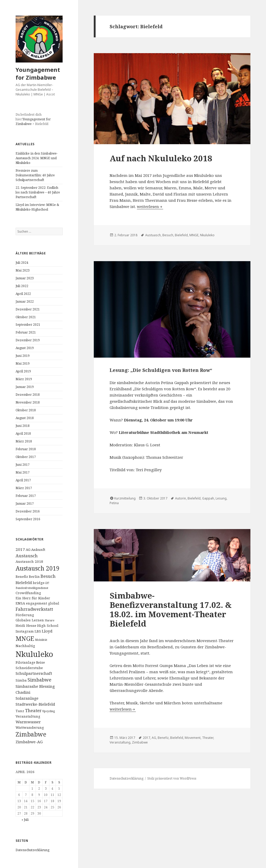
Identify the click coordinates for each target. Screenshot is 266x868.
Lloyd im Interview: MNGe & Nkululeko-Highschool (37, 207)
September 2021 (28, 325)
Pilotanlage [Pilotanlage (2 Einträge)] (25, 662)
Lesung (221, 498)
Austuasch (153, 235)
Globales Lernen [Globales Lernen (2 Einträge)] (30, 620)
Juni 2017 (23, 465)
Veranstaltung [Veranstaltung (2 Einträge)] (28, 716)
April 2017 (23, 480)
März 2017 (24, 488)
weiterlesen (150, 206)
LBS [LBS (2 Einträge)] (38, 631)
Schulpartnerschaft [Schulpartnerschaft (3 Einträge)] (34, 673)
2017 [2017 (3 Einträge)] (20, 549)
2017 (147, 738)
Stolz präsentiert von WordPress (172, 778)
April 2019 (23, 371)
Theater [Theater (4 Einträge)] (33, 710)
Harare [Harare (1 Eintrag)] (49, 620)
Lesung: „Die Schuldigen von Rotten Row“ (161, 370)
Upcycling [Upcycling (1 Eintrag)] (49, 711)
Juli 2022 (22, 286)
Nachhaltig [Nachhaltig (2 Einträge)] (25, 646)
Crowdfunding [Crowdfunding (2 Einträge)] (28, 593)
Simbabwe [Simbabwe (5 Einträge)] (39, 680)
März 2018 (24, 441)
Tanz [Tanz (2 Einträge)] (20, 711)
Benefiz (163, 738)
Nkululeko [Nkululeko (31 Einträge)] (34, 654)
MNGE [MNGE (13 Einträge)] (25, 638)
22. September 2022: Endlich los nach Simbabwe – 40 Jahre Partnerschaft (38, 192)
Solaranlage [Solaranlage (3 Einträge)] (27, 698)
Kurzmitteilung (125, 498)
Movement (193, 738)
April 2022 (23, 294)
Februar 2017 (26, 496)
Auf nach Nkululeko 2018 (161, 158)
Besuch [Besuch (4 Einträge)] (48, 576)
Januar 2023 (25, 278)
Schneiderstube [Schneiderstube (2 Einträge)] (29, 668)
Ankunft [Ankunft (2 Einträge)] (38, 550)
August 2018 (25, 418)
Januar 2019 (25, 387)
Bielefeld (181, 235)
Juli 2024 (22, 263)
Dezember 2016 (28, 511)
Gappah (208, 498)
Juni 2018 (23, 426)
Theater (208, 738)
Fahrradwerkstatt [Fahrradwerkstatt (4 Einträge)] (34, 609)
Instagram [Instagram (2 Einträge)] (25, 631)
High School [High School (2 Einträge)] (48, 626)
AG (154, 738)
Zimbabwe (140, 742)
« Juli (25, 820)
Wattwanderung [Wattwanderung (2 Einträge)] (30, 727)
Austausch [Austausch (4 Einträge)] (27, 556)
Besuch (168, 235)
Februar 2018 (26, 449)
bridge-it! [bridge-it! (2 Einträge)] (41, 583)
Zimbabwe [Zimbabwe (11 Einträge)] (31, 734)
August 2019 (25, 348)
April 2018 (23, 433)
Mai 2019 (23, 363)
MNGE (194, 235)
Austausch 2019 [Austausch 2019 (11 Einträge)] (38, 568)
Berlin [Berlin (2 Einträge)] (34, 577)
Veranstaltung (120, 742)
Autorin (181, 498)
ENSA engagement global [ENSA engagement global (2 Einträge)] (37, 603)
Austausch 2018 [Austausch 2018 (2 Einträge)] (29, 561)
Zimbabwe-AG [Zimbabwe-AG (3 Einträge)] (29, 742)
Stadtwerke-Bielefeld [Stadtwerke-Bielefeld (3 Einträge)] (35, 704)
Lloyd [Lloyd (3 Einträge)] (47, 631)
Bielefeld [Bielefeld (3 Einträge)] (24, 582)
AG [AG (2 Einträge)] (28, 550)
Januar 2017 (25, 504)
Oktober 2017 (26, 457)
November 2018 (28, 402)
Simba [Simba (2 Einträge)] (21, 680)
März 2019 (24, 379)
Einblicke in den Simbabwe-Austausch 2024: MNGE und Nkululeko (37, 158)
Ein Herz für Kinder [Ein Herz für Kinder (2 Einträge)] (33, 598)
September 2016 (28, 519)
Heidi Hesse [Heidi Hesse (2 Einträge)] (26, 626)
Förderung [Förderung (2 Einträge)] (25, 615)
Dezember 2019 (28, 340)
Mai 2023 (23, 270)
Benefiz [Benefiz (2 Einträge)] (22, 577)
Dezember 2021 (28, 309)
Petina (114, 503)
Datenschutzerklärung (32, 850)
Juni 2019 (23, 356)
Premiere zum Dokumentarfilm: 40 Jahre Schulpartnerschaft (35, 175)
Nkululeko (207, 235)
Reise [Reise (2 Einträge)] (41, 662)
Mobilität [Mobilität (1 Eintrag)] (41, 640)
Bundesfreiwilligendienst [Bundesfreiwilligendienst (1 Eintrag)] (32, 588)
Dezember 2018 (28, 395)
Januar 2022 (25, 301)
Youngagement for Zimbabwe (38, 73)
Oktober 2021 (26, 317)
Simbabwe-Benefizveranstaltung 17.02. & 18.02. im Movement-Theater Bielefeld (171, 609)
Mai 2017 (23, 472)
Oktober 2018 (26, 410)
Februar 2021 (26, 332)
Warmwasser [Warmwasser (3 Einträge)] (28, 722)
